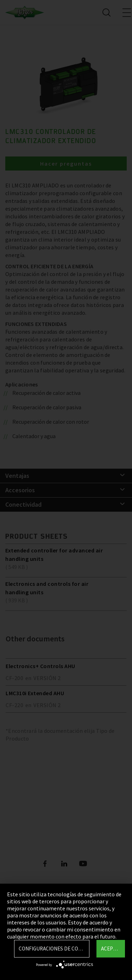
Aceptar (111, 949)
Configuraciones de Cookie (54, 949)
